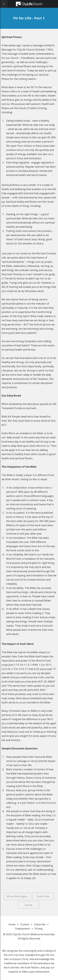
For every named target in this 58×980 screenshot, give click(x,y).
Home (29, 905)
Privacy (39, 929)
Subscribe (43, 896)
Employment (23, 929)
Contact (25, 924)
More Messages (17, 896)
